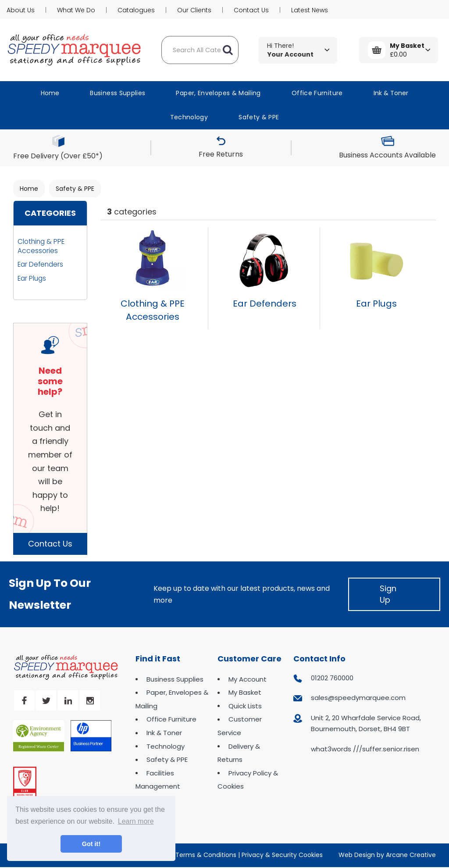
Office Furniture (317, 93)
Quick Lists (245, 706)
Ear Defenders (40, 264)
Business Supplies (118, 93)
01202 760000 (332, 678)
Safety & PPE (259, 117)
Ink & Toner (391, 93)
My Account (248, 679)
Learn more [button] (136, 821)
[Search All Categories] (200, 50)
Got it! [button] (91, 844)
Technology (189, 117)
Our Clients (194, 10)
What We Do (76, 10)
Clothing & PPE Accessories (41, 246)
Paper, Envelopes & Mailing (218, 93)
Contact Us (251, 10)
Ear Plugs (32, 278)
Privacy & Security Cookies (282, 855)
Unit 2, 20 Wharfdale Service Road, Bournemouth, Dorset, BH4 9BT (366, 723)
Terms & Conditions (206, 855)
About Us (21, 10)
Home (50, 93)
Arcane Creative (411, 855)
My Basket (245, 692)
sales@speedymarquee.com (358, 698)
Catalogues (136, 10)
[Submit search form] (228, 50)
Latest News (310, 10)
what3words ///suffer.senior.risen (365, 749)
